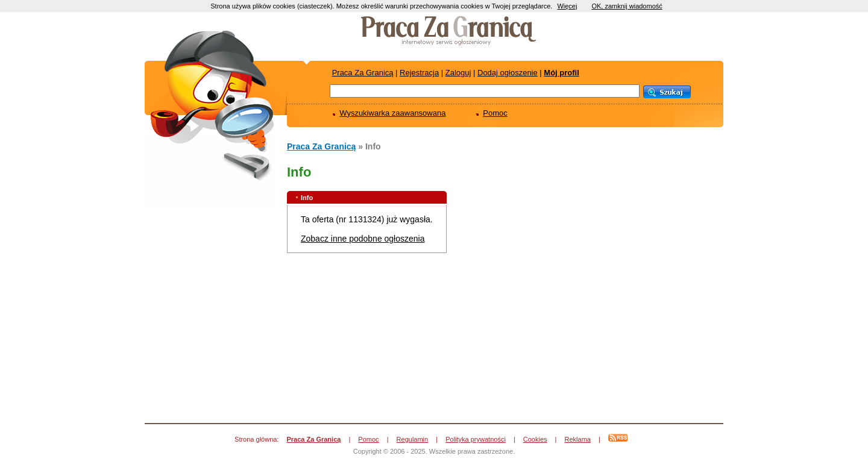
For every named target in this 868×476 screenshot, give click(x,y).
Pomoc (495, 113)
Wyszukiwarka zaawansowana (392, 113)
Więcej (567, 6)
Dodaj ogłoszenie (508, 73)
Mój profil (561, 73)
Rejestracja (419, 73)
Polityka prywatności (476, 439)
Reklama (578, 439)
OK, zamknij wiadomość (627, 6)
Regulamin (413, 439)
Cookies (535, 439)
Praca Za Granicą (363, 73)
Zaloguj (458, 73)
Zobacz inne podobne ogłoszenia (363, 239)
